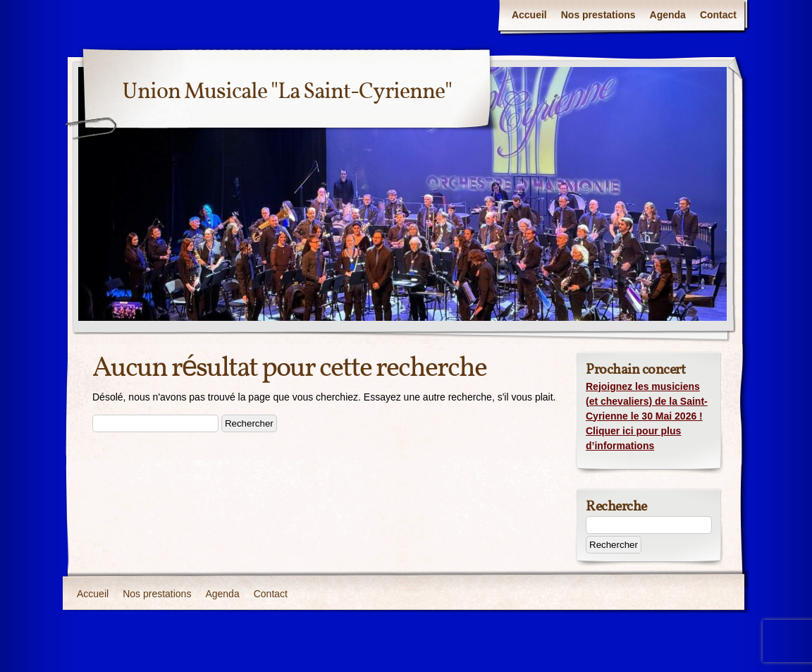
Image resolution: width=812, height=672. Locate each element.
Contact (718, 15)
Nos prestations (598, 15)
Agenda (668, 15)
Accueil (529, 15)
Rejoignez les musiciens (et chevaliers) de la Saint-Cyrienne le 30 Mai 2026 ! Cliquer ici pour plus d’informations (647, 416)
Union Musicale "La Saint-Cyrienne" (287, 92)
